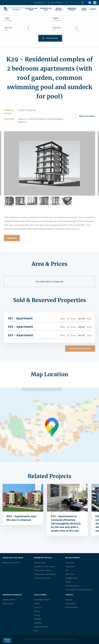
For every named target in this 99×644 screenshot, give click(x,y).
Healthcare (38, 623)
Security (37, 615)
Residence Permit (9, 600)
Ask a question (39, 3)
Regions (37, 611)
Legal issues (70, 567)
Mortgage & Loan (72, 578)
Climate (37, 604)
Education (38, 619)
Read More (12, 238)
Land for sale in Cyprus (42, 578)
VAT (67, 570)
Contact (93, 9)
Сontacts (69, 600)
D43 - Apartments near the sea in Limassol (21, 518)
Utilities (68, 582)
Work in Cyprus (8, 604)
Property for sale (40, 563)
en (67, 3)
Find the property (72, 607)
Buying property (59, 9)
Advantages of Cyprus (42, 600)
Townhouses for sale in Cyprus (45, 574)
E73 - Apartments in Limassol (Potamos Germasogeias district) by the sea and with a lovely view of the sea (66, 524)
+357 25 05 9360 (55, 3)
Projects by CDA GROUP (31, 9)
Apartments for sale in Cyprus (45, 567)
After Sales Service (72, 586)
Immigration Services (72, 9)
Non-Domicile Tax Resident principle (79, 590)
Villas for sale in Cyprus (42, 570)
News (36, 631)
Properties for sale (46, 9)
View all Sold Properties (79, 348)
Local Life (38, 607)
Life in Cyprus (84, 9)
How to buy (69, 563)
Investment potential (41, 627)
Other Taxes (70, 574)
